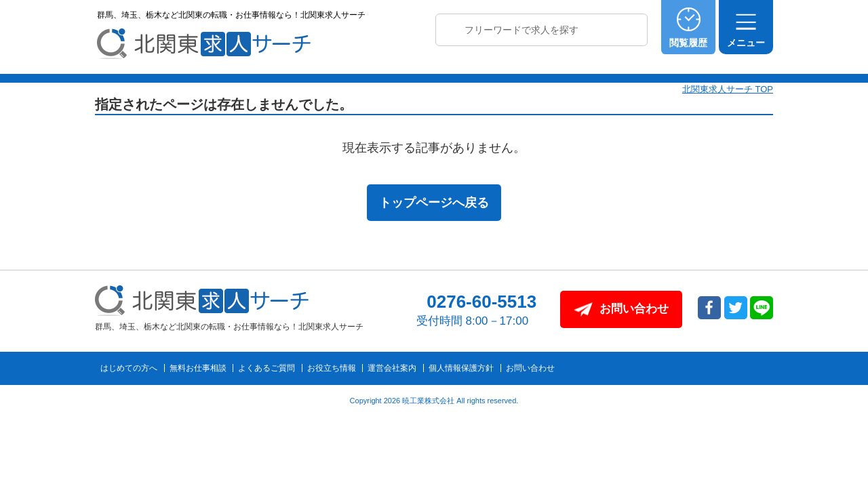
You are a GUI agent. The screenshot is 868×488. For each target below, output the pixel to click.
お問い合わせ (530, 368)
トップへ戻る (823, 367)
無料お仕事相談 (198, 368)
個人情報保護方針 (461, 368)
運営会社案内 (392, 368)
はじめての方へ (129, 368)
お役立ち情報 (332, 368)
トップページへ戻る (434, 203)
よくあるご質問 (267, 368)
